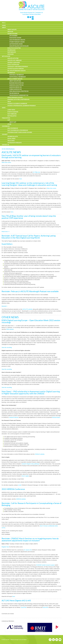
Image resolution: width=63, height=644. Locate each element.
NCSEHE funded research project (45, 565)
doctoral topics (56, 417)
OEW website (10, 329)
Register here (5, 547)
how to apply (25, 476)
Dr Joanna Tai (28, 550)
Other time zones (6, 162)
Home (4, 25)
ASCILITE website (27, 309)
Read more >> (6, 232)
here (21, 179)
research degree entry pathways (31, 464)
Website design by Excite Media (19, 640)
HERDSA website (21, 499)
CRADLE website (40, 454)
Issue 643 (45, 607)
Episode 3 (4, 306)
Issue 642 (24, 607)
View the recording (7, 347)
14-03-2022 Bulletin (8, 149)
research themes (14, 417)
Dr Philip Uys (36, 172)
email (20, 485)
